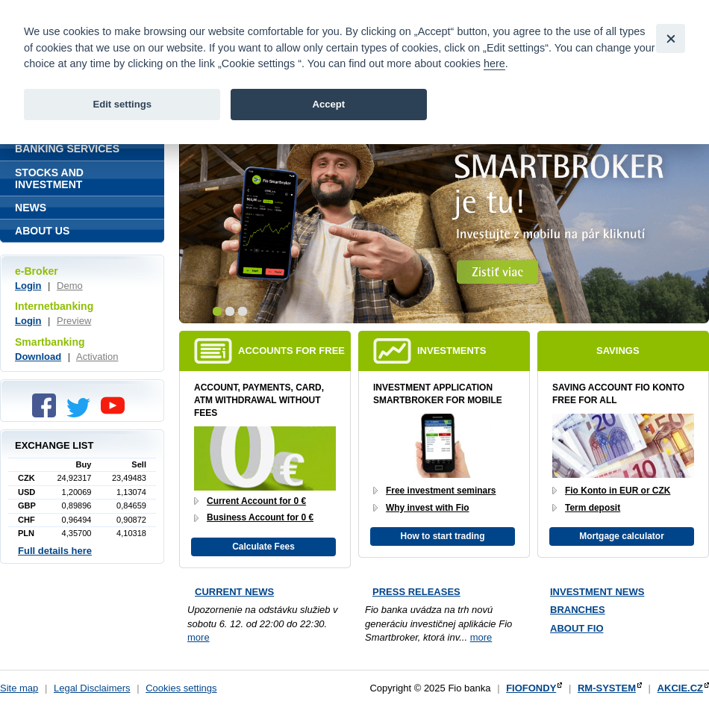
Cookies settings (181, 688)
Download (38, 357)
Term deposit (593, 508)
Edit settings (122, 104)
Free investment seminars (441, 491)
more (199, 637)
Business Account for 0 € (260, 517)
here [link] (494, 63)
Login (28, 286)
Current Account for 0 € (256, 501)
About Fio (577, 628)
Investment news (597, 592)
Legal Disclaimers (92, 688)
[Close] (671, 38)
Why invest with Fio (428, 508)
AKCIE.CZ (680, 688)
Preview (74, 321)
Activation (97, 357)
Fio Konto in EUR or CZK (618, 491)
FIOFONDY (531, 688)
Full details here (55, 551)
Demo (70, 286)
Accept (328, 104)
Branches (578, 610)
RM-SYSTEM (607, 688)
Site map (19, 688)
